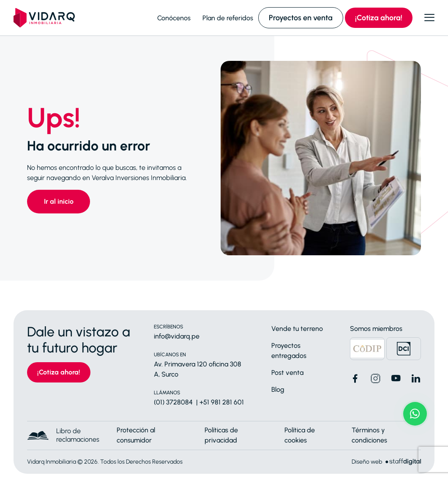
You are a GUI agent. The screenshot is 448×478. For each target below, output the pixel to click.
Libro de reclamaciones (78, 435)
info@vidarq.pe (177, 336)
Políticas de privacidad (221, 435)
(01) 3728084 (173, 402)
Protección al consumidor (136, 435)
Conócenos (174, 18)
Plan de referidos (228, 18)
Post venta (287, 373)
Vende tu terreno (297, 329)
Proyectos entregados (289, 351)
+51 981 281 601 (222, 402)
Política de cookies (300, 435)
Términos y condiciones (369, 435)
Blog (278, 389)
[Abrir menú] (429, 18)
